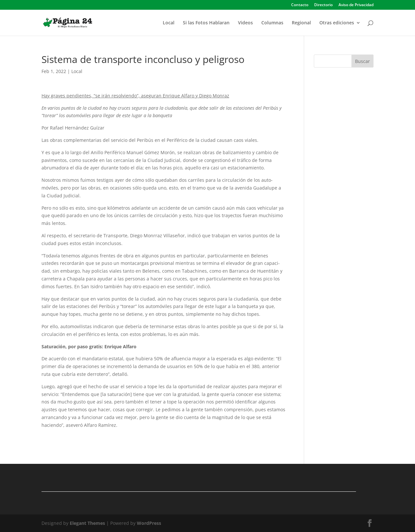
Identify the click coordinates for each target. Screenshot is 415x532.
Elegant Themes (87, 523)
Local (169, 23)
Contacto (300, 5)
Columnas (272, 23)
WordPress (149, 523)
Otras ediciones (337, 23)
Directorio (323, 5)
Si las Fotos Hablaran (206, 23)
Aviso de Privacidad (356, 5)
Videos (245, 23)
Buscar (362, 61)
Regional (301, 23)
